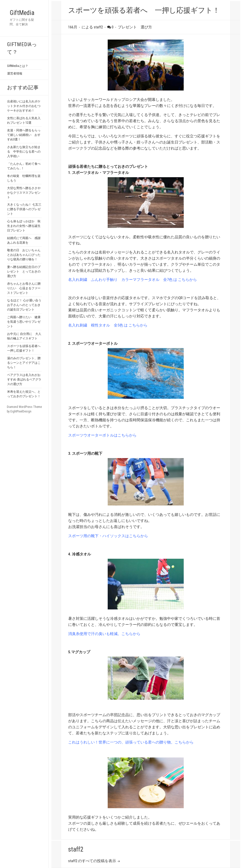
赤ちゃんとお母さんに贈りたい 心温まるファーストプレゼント (24, 288)
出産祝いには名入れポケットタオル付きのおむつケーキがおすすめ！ (24, 106)
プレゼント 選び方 (135, 27)
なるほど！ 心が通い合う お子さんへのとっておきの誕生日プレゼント (24, 305)
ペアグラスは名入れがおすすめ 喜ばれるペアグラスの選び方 (24, 379)
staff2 (76, 849)
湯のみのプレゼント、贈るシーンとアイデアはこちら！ (24, 363)
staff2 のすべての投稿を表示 (92, 861)
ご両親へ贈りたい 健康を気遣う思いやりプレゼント (24, 322)
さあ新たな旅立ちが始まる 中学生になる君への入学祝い (24, 152)
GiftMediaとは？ (18, 66)
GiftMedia (22, 13)
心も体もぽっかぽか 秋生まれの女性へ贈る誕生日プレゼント (24, 226)
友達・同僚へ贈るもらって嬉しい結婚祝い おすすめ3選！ (24, 135)
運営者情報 (15, 74)
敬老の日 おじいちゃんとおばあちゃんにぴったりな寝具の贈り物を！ (24, 255)
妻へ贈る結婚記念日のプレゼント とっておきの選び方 (24, 272)
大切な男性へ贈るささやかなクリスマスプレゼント (24, 193)
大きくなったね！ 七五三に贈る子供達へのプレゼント (24, 209)
